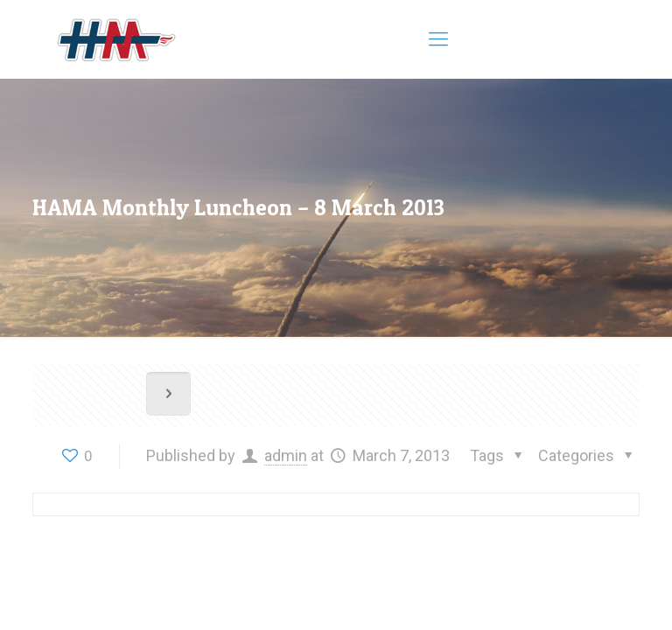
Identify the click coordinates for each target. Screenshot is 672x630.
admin (286, 455)
